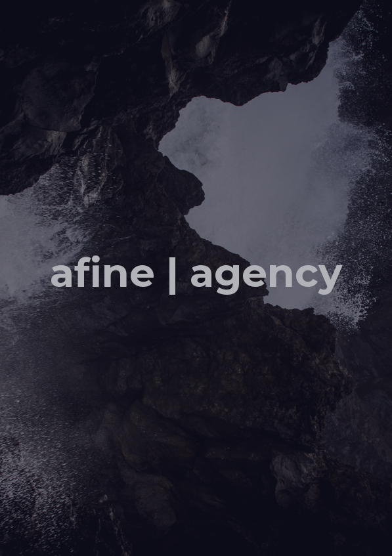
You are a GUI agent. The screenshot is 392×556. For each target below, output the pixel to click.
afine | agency (196, 272)
